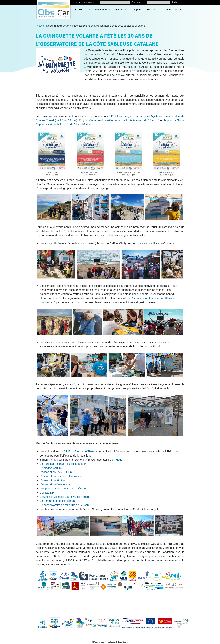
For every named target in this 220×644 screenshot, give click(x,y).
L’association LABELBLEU (56, 472)
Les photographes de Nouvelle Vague (63, 489)
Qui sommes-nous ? (98, 10)
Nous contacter (175, 10)
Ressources (154, 10)
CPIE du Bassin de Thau (79, 451)
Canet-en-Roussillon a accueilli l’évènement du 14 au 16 (124, 120)
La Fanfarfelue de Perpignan (57, 501)
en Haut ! (118, 460)
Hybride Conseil (122, 642)
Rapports (137, 10)
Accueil (78, 10)
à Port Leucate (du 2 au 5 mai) (128, 116)
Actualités (121, 10)
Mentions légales (100, 642)
